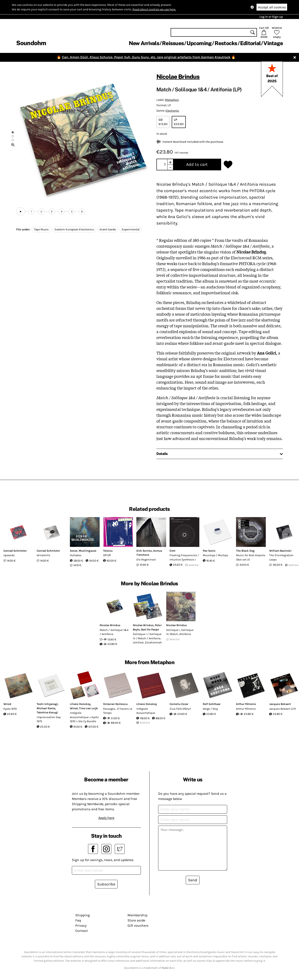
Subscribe (106, 884)
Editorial (250, 43)
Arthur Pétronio (246, 704)
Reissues (173, 43)
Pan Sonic (209, 551)
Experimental (131, 229)
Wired (7, 704)
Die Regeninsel (146, 560)
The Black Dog (245, 551)
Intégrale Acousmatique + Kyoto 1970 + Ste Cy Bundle (84, 717)
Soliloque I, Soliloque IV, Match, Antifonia (180, 632)
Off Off (107, 555)
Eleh (172, 551)
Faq (78, 920)
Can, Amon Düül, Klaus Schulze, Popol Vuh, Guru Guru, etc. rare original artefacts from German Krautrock (146, 57)
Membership (137, 915)
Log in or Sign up (271, 17)
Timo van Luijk (88, 708)
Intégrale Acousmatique (146, 711)
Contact (82, 931)
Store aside (136, 920)
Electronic (172, 111)
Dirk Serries (144, 551)
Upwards (9, 555)
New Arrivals (144, 43)
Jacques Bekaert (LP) (283, 709)
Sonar (74, 551)
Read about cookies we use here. (154, 9)
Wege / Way (210, 709)
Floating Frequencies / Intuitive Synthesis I (184, 557)
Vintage (273, 43)
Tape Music (41, 229)
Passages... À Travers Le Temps (118, 711)
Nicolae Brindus (178, 77)
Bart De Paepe (150, 629)
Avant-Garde (108, 229)
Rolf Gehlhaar (212, 704)
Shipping (83, 915)
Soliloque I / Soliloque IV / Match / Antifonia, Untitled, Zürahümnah (147, 638)
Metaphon (172, 100)
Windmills (43, 555)
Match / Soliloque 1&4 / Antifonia (114, 632)
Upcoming (199, 43)
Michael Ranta (46, 708)
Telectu (108, 551)
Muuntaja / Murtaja (215, 555)
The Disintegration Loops (281, 557)
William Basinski (280, 551)
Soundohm (31, 43)
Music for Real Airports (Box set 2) (251, 557)
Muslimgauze (88, 551)
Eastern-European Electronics (74, 229)
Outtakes (76, 555)
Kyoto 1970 (10, 709)
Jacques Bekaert (280, 704)
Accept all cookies (272, 7)
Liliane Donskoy (80, 704)
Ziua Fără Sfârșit (180, 709)
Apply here (106, 818)
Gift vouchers (138, 925)
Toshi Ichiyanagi (47, 704)
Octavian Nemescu (115, 704)
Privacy (81, 925)
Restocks (226, 43)
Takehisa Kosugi (47, 712)
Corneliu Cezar (179, 704)
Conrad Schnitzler (15, 551)
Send (193, 880)
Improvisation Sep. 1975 (49, 719)
